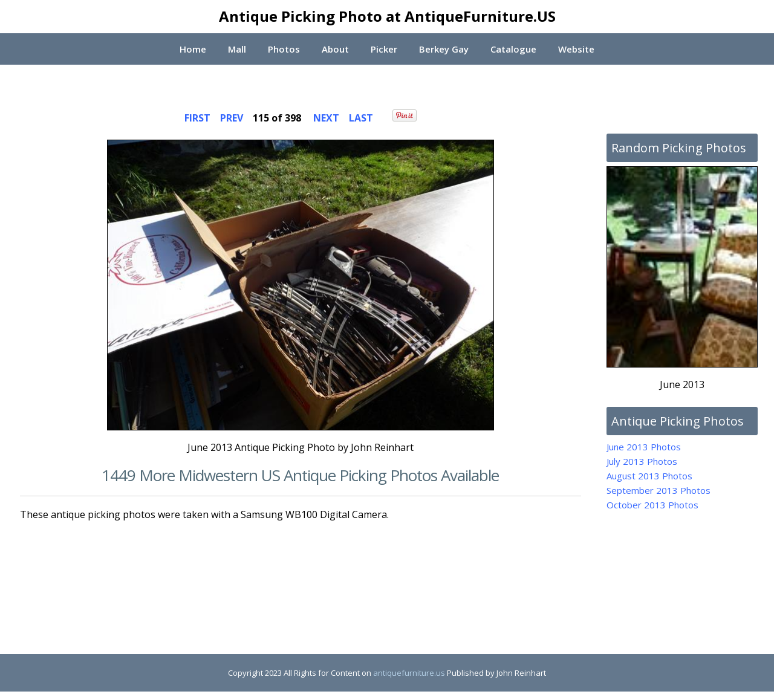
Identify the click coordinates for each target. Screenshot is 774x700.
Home (192, 49)
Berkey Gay (444, 49)
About (335, 49)
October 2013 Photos (652, 505)
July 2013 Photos (642, 461)
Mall (236, 49)
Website (577, 49)
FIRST (197, 118)
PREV (232, 118)
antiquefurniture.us (409, 673)
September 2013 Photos (659, 490)
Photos (283, 49)
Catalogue (514, 49)
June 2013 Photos (644, 447)
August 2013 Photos (649, 476)
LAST (361, 118)
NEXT (326, 118)
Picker (384, 49)
